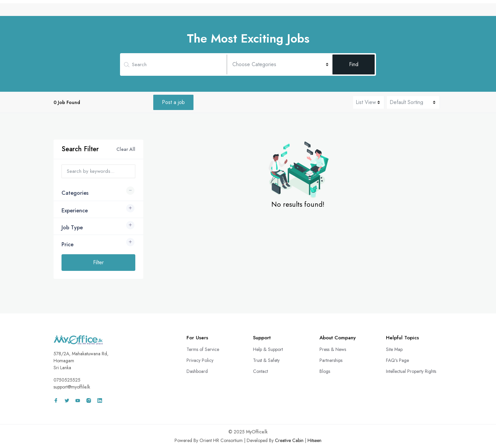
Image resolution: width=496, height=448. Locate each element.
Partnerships (331, 360)
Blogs (325, 371)
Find (354, 64)
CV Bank (265, 11)
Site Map (394, 349)
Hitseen (314, 440)
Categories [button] (75, 193)
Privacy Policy (200, 360)
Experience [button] (75, 211)
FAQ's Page (397, 360)
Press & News (333, 349)
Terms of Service (203, 349)
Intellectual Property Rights (411, 371)
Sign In (426, 11)
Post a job (173, 102)
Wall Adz (393, 11)
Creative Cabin (289, 440)
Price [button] (67, 244)
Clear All (126, 149)
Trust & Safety (266, 360)
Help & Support (268, 349)
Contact (260, 371)
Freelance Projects (352, 11)
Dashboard (197, 371)
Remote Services (303, 11)
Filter (98, 262)
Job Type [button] (72, 227)
